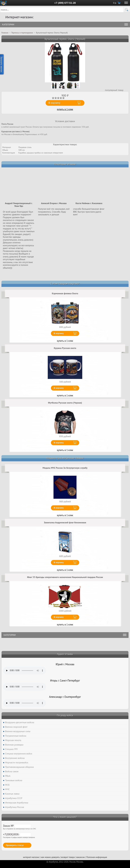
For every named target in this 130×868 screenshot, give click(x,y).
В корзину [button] (54, 103)
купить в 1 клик (65, 109)
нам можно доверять (50, 857)
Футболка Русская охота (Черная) (65, 403)
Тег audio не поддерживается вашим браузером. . (25, 671)
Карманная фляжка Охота (65, 293)
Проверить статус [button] (15, 845)
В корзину (59, 333)
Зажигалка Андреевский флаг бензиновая (65, 522)
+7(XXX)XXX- (17, 834)
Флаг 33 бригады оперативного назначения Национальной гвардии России (65, 577)
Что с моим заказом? (65, 817)
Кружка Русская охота (65, 348)
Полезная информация (97, 857)
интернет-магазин (31, 857)
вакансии (81, 857)
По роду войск (65, 715)
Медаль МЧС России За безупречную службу (65, 468)
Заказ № (17, 826)
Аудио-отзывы (65, 654)
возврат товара (68, 857)
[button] (127, 10)
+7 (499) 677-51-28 (65, 3)
